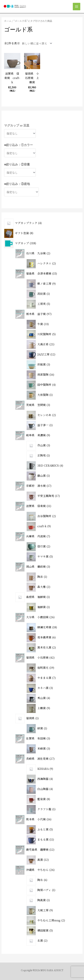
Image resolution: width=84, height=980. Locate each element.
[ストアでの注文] (36, 43)
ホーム (8, 21)
